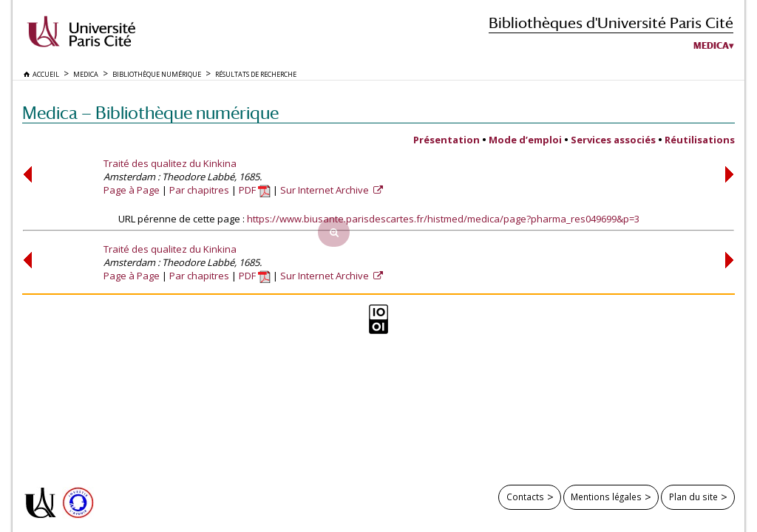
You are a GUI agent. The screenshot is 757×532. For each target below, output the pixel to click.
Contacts (525, 497)
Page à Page (132, 190)
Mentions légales (606, 497)
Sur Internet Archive (326, 190)
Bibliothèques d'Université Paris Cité (611, 23)
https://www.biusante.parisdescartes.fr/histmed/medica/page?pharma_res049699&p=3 (443, 219)
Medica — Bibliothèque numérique (150, 113)
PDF (255, 190)
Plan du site (693, 497)
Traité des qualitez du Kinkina (170, 163)
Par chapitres (199, 190)
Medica (711, 46)
